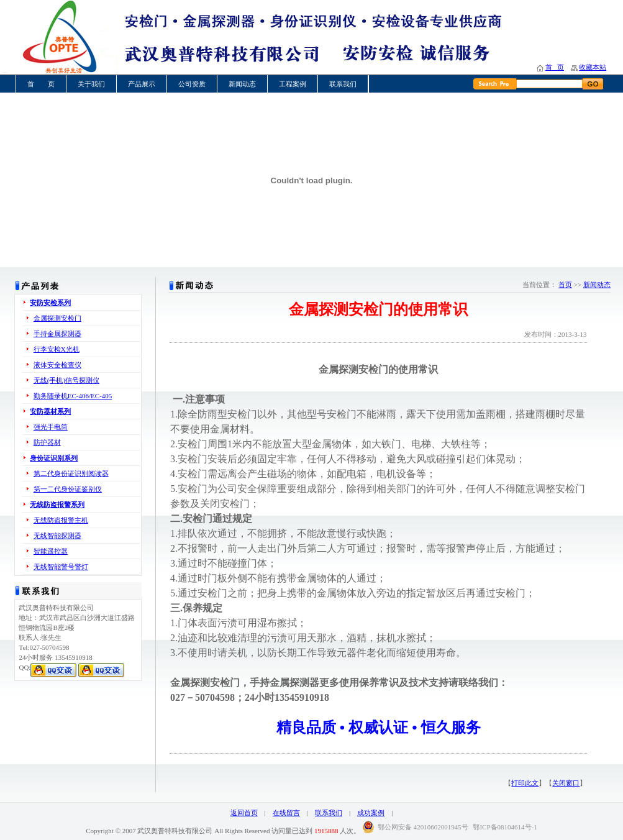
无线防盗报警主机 (61, 520)
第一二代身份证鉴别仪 (68, 489)
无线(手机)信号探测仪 (66, 380)
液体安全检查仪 (57, 365)
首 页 (555, 67)
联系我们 (343, 84)
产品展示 (142, 84)
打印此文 (525, 783)
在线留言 (286, 813)
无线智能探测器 (57, 536)
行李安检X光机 (57, 349)
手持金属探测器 (57, 334)
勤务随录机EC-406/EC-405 (73, 396)
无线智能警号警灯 (61, 567)
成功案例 (371, 813)
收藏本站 (593, 67)
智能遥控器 (51, 551)
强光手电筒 (51, 427)
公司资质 (192, 84)
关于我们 (91, 84)
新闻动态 (242, 84)
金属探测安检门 (57, 318)
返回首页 (244, 813)
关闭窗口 (566, 783)
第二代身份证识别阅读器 (71, 473)
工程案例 (293, 84)
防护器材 (47, 442)
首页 (565, 285)
